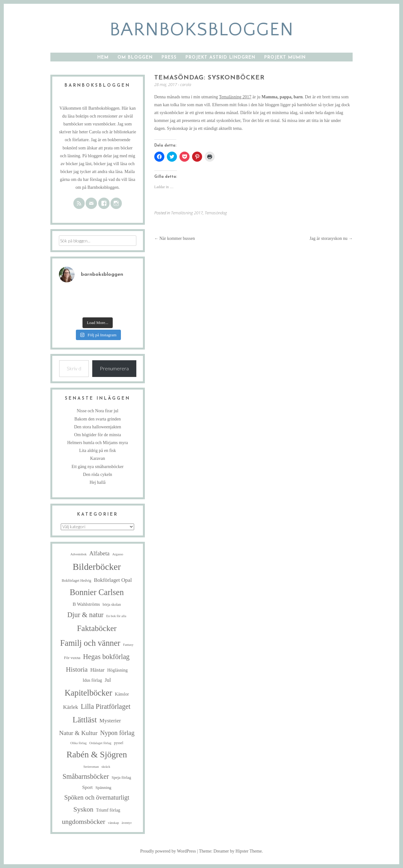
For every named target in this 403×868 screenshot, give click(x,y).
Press (169, 58)
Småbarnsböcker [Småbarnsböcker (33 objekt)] (85, 776)
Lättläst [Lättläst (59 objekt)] (85, 720)
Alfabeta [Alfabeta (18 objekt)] (99, 553)
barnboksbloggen (202, 30)
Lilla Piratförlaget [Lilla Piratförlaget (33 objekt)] (106, 706)
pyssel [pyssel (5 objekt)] (119, 743)
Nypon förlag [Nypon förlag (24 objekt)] (117, 733)
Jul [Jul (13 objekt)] (108, 680)
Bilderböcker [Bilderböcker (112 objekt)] (97, 567)
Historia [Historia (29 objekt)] (77, 669)
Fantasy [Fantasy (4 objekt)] (128, 645)
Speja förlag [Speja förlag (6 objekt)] (121, 778)
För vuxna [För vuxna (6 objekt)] (72, 658)
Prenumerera (114, 368)
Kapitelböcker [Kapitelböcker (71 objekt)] (88, 693)
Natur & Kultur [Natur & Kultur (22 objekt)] (78, 733)
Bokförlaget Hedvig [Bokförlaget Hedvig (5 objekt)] (77, 581)
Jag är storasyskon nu (331, 238)
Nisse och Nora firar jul (98, 411)
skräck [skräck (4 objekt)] (106, 767)
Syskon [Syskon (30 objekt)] (83, 809)
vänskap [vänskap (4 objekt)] (114, 823)
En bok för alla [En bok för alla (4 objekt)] (116, 616)
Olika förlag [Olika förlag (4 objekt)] (78, 743)
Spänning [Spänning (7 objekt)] (103, 787)
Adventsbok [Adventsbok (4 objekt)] (79, 554)
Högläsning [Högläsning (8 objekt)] (117, 670)
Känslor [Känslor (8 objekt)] (122, 694)
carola (186, 84)
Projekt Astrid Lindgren (220, 58)
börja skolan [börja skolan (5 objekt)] (112, 605)
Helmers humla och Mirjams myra (97, 443)
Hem (103, 58)
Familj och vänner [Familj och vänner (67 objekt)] (90, 643)
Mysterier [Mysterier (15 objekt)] (110, 720)
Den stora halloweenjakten (97, 427)
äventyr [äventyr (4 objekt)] (127, 823)
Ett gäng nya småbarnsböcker (97, 467)
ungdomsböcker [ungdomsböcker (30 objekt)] (83, 822)
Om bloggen (135, 58)
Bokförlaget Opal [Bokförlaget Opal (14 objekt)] (113, 580)
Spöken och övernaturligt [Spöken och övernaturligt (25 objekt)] (97, 797)
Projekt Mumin (285, 58)
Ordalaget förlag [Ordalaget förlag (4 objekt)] (100, 743)
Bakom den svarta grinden (97, 419)
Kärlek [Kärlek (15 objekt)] (71, 707)
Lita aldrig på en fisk (98, 451)
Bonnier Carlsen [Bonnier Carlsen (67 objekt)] (97, 592)
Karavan (97, 458)
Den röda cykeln (98, 475)
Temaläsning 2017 (235, 97)
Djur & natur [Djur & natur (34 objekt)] (85, 615)
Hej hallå (97, 482)
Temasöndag (216, 213)
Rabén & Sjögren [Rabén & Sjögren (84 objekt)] (97, 754)
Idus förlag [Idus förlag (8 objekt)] (92, 680)
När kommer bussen (175, 238)
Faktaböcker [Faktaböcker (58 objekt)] (97, 628)
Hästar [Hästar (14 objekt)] (97, 670)
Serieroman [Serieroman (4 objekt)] (91, 767)
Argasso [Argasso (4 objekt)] (118, 554)
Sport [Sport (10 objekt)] (87, 787)
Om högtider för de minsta (98, 435)
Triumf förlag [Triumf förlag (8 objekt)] (108, 810)
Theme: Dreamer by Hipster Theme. (231, 851)
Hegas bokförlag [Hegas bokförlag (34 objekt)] (106, 657)
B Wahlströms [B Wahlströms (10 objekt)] (86, 604)
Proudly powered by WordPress (168, 851)
